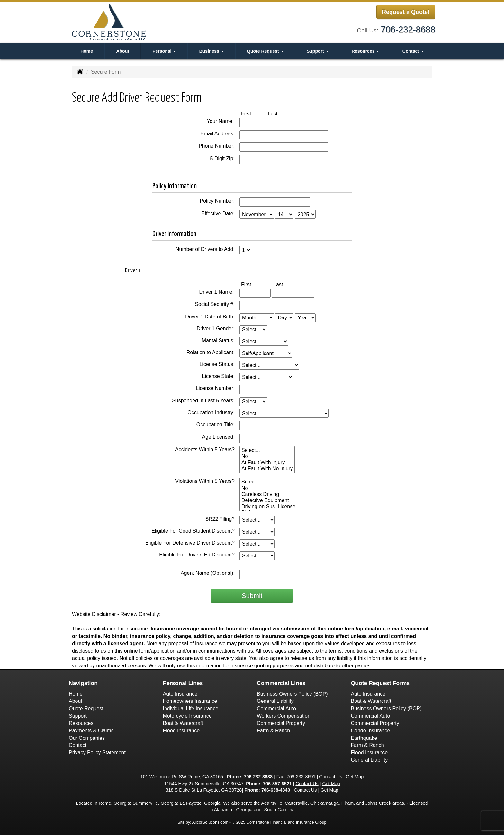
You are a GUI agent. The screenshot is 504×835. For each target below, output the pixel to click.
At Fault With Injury (267, 463)
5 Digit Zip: (222, 158)
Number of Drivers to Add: (205, 249)
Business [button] (212, 51)
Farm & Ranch (273, 731)
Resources (81, 723)
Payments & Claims (91, 731)
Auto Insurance (180, 694)
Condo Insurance (371, 731)
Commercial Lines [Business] (281, 683)
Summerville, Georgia (155, 803)
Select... (267, 450)
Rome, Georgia (114, 803)
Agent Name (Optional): (208, 573)
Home (87, 51)
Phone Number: (217, 146)
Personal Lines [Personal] (183, 683)
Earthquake (364, 738)
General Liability (275, 701)
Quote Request (86, 708)
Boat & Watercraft (183, 723)
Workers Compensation (284, 716)
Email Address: (217, 134)
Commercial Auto (276, 708)
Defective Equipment (271, 501)
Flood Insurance (181, 731)
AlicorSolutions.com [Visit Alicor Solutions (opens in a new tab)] (210, 822)
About (122, 51)
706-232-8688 (408, 29)
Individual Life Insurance (191, 708)
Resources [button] (365, 51)
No (267, 457)
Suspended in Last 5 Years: (203, 401)
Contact (78, 745)
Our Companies (87, 738)
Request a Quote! (406, 12)
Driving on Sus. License (271, 507)
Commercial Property (281, 723)
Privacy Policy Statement (97, 752)
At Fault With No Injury (267, 469)
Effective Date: (218, 213)
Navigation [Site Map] (83, 683)
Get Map (355, 777)
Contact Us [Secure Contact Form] (331, 777)
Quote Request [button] (265, 51)
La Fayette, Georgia (200, 803)
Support (78, 716)
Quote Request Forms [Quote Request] (381, 683)
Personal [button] (164, 51)
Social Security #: (215, 304)
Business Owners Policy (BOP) (292, 694)
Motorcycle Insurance (187, 716)
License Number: (215, 388)
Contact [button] (413, 51)
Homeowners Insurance (190, 701)
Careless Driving (271, 495)
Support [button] (318, 51)
